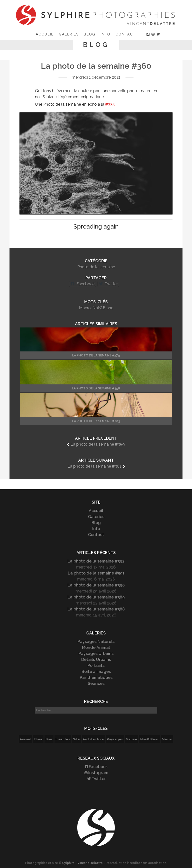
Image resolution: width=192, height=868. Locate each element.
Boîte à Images (96, 672)
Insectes (63, 739)
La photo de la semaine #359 (98, 444)
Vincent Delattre (90, 863)
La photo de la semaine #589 (96, 597)
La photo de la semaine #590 (96, 585)
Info (105, 34)
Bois (49, 739)
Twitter (96, 779)
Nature (131, 739)
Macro (85, 308)
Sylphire (68, 863)
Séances (96, 684)
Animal (25, 739)
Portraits (96, 666)
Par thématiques (96, 678)
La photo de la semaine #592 (96, 561)
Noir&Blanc (103, 308)
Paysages (115, 739)
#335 (110, 104)
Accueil (45, 34)
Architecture (93, 739)
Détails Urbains (96, 660)
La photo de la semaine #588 (96, 609)
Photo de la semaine (96, 267)
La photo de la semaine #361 (94, 466)
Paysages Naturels (96, 642)
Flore (38, 739)
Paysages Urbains (96, 654)
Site (76, 739)
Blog (90, 34)
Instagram (96, 773)
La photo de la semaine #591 (96, 573)
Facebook (96, 767)
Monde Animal (96, 648)
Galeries (69, 34)
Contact (126, 34)
